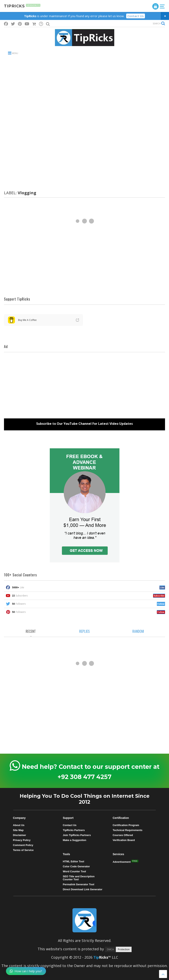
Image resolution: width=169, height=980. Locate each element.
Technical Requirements (127, 830)
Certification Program (126, 825)
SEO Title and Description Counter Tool (79, 878)
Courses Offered (123, 835)
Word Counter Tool (74, 871)
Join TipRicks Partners (77, 835)
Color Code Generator (76, 866)
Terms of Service (23, 850)
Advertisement (122, 862)
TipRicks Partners (74, 830)
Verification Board (124, 840)
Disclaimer (20, 835)
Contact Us (136, 16)
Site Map (18, 830)
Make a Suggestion (74, 840)
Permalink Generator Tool (78, 884)
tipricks (22, 6)
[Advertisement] (84, 91)
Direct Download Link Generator (83, 889)
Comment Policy (23, 845)
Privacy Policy (22, 840)
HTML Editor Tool (73, 861)
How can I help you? (26, 971)
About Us (19, 825)
